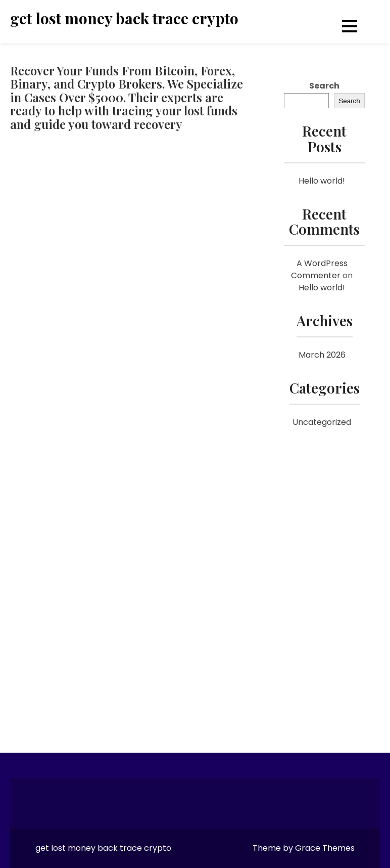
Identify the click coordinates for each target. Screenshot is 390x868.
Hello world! (322, 181)
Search (324, 86)
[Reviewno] (130, 431)
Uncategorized (322, 422)
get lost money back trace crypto (124, 18)
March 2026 (322, 355)
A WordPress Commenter (319, 269)
